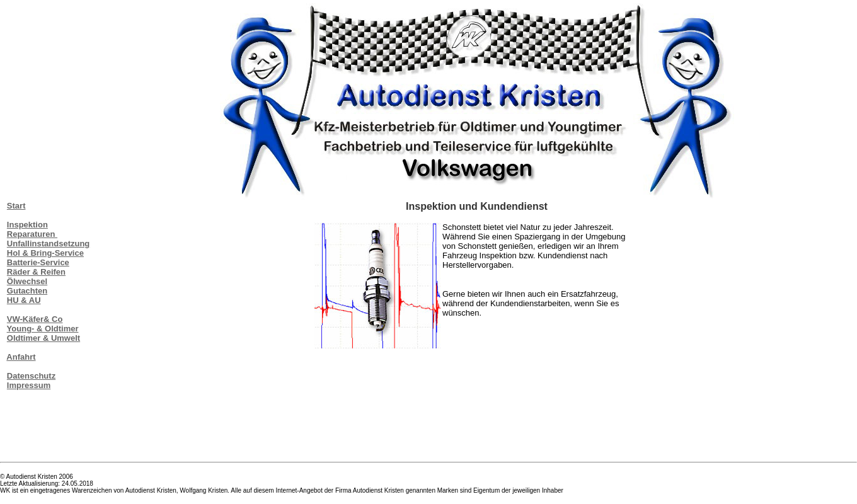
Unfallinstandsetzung (48, 243)
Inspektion (27, 225)
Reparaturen (32, 234)
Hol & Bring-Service (45, 253)
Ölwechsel (27, 281)
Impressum (29, 385)
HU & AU (24, 300)
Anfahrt (21, 357)
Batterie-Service (38, 262)
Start (16, 206)
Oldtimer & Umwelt (43, 338)
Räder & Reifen (36, 272)
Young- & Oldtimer (43, 329)
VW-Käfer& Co (35, 319)
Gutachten (27, 291)
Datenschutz (31, 376)
